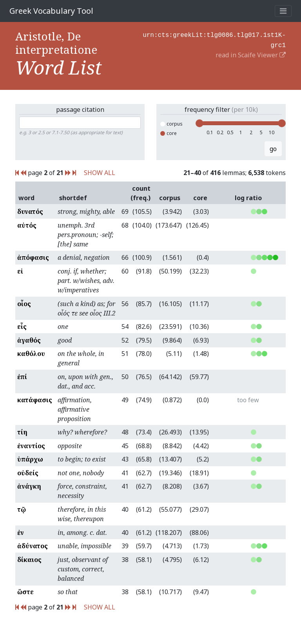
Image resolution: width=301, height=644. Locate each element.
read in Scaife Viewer (251, 53)
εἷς (22, 327)
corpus (171, 124)
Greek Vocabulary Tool (51, 11)
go (273, 149)
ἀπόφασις (33, 257)
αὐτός (27, 225)
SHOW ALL (100, 173)
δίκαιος (29, 560)
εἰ (20, 271)
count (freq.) (141, 193)
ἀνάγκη (29, 486)
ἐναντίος (31, 446)
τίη (22, 432)
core (169, 133)
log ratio (248, 198)
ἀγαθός (29, 340)
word (26, 198)
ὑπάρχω (30, 459)
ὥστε (25, 592)
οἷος (24, 304)
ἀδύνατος (33, 546)
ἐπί (22, 377)
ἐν (21, 533)
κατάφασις (35, 400)
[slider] (199, 123)
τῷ (22, 509)
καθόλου (31, 354)
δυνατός (30, 212)
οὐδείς (28, 473)
